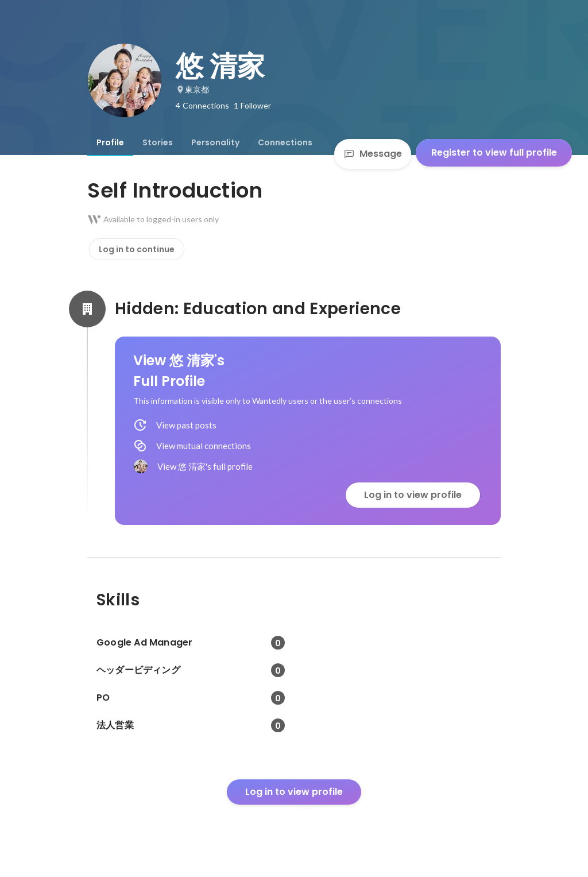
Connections (285, 142)
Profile (110, 142)
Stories (158, 142)
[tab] (110, 142)
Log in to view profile (413, 495)
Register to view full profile (494, 152)
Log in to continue (137, 249)
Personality (215, 142)
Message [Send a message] (373, 154)
